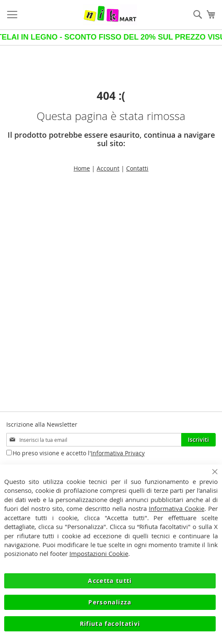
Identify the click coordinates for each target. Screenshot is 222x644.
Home (82, 168)
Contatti (137, 168)
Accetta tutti (110, 581)
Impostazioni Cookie (99, 554)
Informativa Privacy (118, 453)
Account (108, 168)
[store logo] (110, 15)
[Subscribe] (198, 440)
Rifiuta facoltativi (110, 624)
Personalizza (110, 602)
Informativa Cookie (177, 508)
